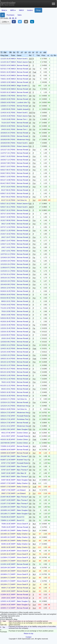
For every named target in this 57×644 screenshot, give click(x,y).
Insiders (30, 10)
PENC (13, 96)
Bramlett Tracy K (23, 460)
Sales (20, 15)
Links (5, 22)
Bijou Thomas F (23, 456)
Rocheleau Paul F (23, 419)
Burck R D (21, 517)
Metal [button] (4, 10)
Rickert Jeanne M (23, 62)
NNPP (13, 450)
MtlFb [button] (13, 10)
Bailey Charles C (23, 483)
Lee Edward (21, 490)
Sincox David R (22, 524)
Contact (28, 637)
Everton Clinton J (23, 433)
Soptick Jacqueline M (25, 109)
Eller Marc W (22, 473)
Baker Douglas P (23, 429)
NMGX (21, 10)
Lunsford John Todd (24, 102)
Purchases (10, 15)
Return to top (28, 633)
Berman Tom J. (22, 96)
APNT (13, 412)
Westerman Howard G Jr (26, 139)
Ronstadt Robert (23, 416)
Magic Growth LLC (24, 86)
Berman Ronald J (23, 65)
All (2, 15)
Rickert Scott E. (22, 59)
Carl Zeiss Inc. (22, 200)
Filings (38, 10)
